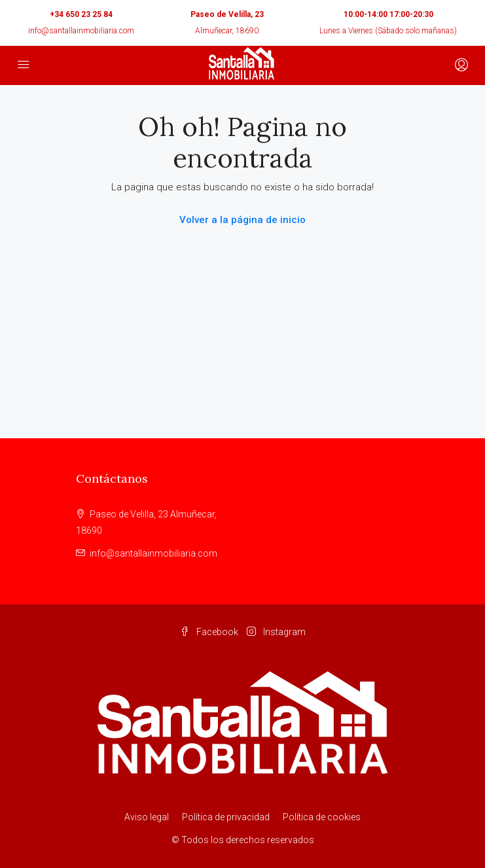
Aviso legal (147, 817)
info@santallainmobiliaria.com (81, 31)
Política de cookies (322, 817)
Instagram (276, 632)
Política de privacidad (226, 817)
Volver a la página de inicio (242, 220)
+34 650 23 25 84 (81, 14)
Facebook (209, 632)
